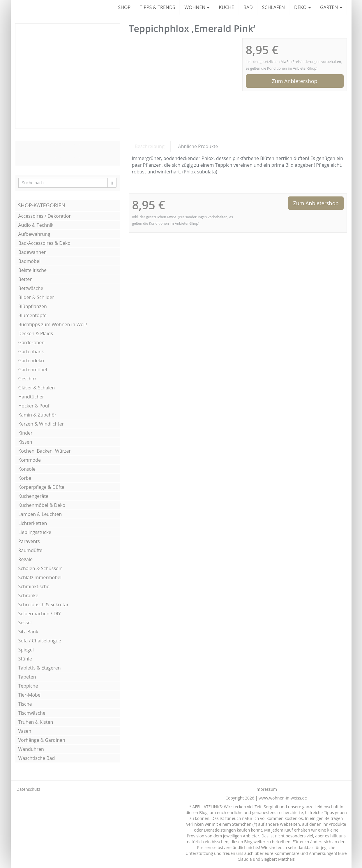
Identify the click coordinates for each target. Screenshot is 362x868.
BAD (248, 7)
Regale (25, 559)
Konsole (27, 469)
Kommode (30, 460)
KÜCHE (226, 7)
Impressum (266, 789)
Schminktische (34, 586)
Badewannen (33, 252)
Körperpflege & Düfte (42, 487)
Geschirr (28, 379)
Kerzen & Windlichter (41, 424)
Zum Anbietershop (294, 81)
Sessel (25, 623)
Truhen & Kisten (36, 722)
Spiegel (26, 650)
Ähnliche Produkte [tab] (198, 146)
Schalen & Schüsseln (40, 568)
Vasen (25, 731)
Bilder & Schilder (36, 297)
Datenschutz (28, 789)
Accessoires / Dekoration (45, 216)
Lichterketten (33, 523)
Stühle (25, 659)
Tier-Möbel (30, 695)
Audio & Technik (36, 225)
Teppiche (28, 686)
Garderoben (32, 342)
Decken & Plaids (36, 333)
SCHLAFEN (273, 7)
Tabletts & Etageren (40, 668)
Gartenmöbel (33, 370)
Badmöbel (29, 261)
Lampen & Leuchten (40, 514)
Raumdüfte (30, 550)
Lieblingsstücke (35, 532)
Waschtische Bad (37, 758)
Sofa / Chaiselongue (40, 641)
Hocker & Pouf (34, 406)
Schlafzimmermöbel (40, 577)
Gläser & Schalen (37, 388)
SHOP (124, 7)
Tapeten (27, 677)
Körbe (25, 478)
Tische (25, 704)
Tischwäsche (32, 713)
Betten (26, 279)
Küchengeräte (33, 496)
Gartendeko (31, 361)
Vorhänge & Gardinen (42, 740)
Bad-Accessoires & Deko (44, 243)
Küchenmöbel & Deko (42, 505)
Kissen (25, 442)
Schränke (28, 595)
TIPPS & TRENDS (157, 7)
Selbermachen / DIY (40, 614)
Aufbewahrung (34, 234)
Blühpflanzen (33, 306)
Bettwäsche (31, 288)
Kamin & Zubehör (37, 415)
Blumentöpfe (32, 315)
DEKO (302, 7)
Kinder (25, 433)
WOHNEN (197, 7)
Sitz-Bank (28, 632)
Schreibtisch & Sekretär (44, 605)
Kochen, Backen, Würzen (45, 451)
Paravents (29, 541)
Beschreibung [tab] (150, 146)
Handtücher (31, 397)
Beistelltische (33, 270)
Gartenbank (31, 352)
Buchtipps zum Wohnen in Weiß (53, 324)
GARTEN (331, 7)
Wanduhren (31, 749)
